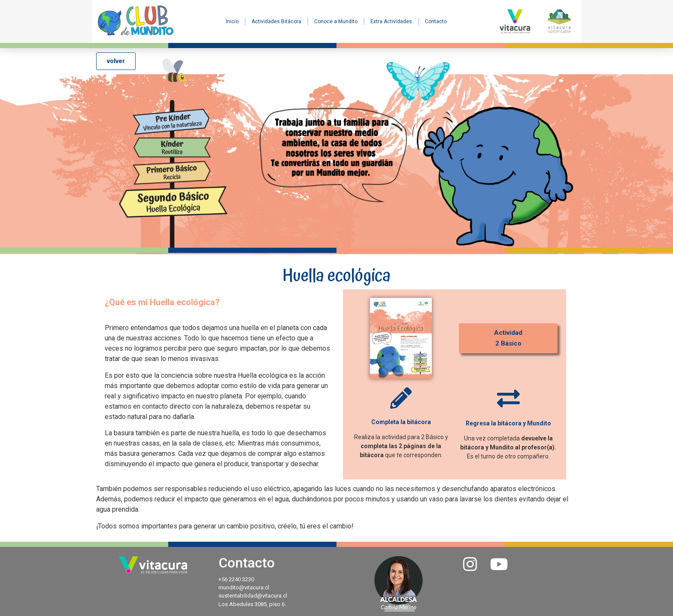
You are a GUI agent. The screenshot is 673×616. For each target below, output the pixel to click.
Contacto (436, 21)
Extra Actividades (391, 21)
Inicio (232, 21)
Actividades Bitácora (276, 21)
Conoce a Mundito (336, 21)
